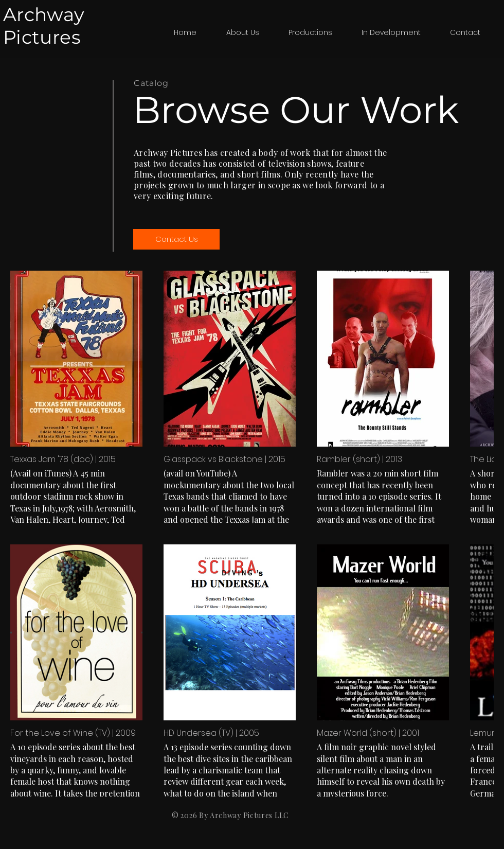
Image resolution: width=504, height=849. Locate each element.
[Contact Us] (176, 239)
